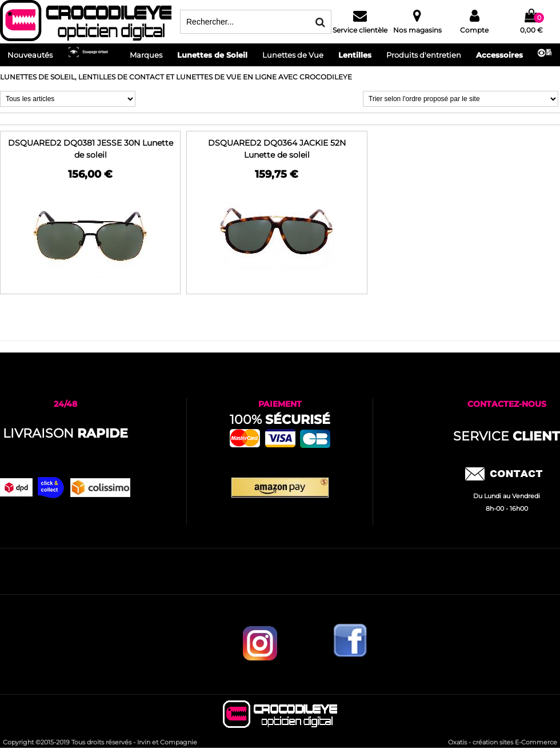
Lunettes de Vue (293, 55)
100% (280, 420)
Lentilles (355, 55)
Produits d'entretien (424, 55)
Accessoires (499, 55)
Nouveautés (30, 55)
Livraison (65, 433)
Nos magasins (417, 30)
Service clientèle (360, 30)
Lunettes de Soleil (212, 55)
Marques (146, 55)
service (507, 436)
